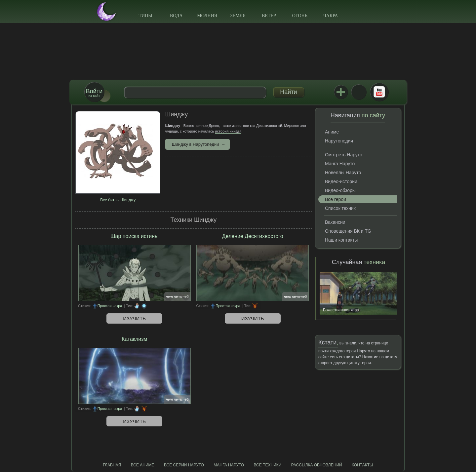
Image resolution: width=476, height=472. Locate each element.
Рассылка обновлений (317, 465)
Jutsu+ (341, 92)
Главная (112, 465)
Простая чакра (110, 306)
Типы (145, 16)
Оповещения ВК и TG (348, 231)
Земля (238, 16)
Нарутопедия (339, 141)
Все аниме (143, 465)
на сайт (94, 93)
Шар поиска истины (135, 236)
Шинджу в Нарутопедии (196, 144)
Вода (176, 16)
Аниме (332, 132)
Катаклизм (135, 339)
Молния (207, 16)
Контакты (362, 465)
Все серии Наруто (184, 465)
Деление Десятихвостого (253, 236)
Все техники (267, 465)
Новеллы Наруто (343, 173)
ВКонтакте (359, 92)
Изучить (134, 318)
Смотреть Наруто (344, 155)
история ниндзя (228, 131)
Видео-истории (341, 181)
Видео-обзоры (340, 190)
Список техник (340, 208)
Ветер (269, 16)
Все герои (336, 199)
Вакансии (335, 222)
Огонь (300, 16)
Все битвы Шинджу (118, 200)
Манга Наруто (340, 164)
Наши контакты (341, 240)
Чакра (331, 16)
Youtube (379, 92)
